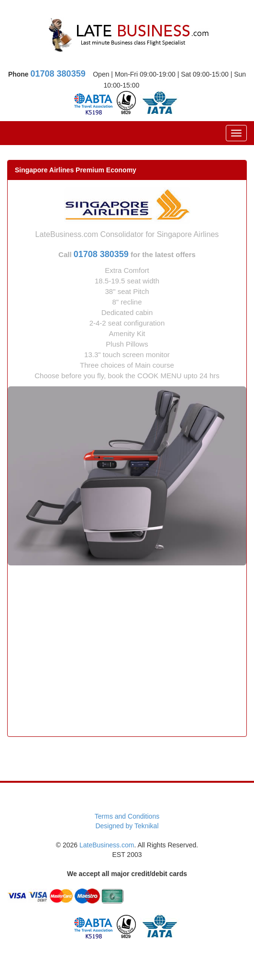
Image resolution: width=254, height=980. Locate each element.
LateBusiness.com (107, 845)
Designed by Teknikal (127, 826)
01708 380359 (58, 74)
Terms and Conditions (127, 816)
